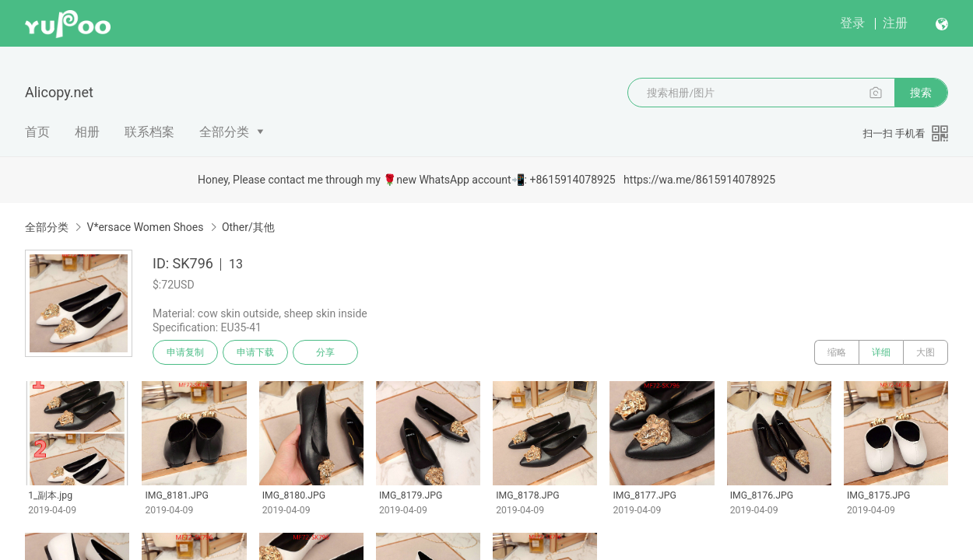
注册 (895, 23)
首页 (37, 132)
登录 (852, 23)
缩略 (837, 352)
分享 (325, 352)
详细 (881, 352)
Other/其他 (248, 227)
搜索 (921, 93)
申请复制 (185, 352)
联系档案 (149, 132)
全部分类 (224, 132)
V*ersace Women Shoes (145, 227)
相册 (87, 132)
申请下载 (255, 352)
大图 (926, 352)
